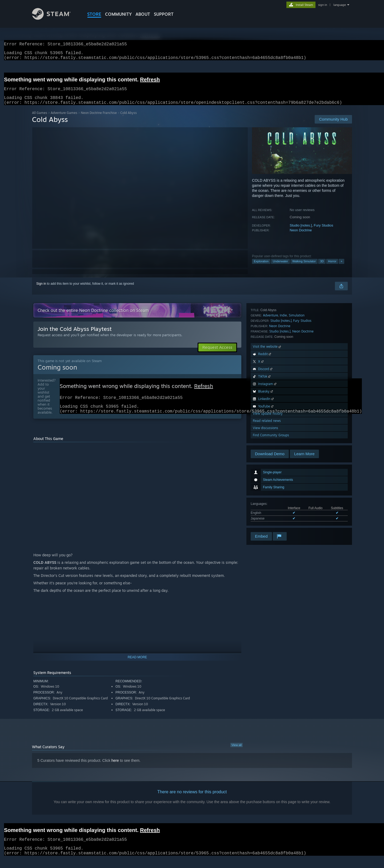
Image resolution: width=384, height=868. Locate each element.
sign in (323, 5)
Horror (332, 268)
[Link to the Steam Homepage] (51, 18)
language (340, 5)
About (143, 14)
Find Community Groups (271, 524)
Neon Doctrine (301, 237)
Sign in (41, 290)
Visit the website (267, 435)
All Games (40, 119)
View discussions (265, 517)
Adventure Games (64, 119)
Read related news (267, 510)
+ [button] (341, 268)
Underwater (280, 268)
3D (322, 268)
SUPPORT (164, 14)
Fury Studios (324, 232)
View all (237, 754)
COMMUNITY (118, 14)
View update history (268, 502)
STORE (94, 14)
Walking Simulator (304, 268)
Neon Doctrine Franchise (99, 119)
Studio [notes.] (301, 232)
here (115, 770)
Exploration (261, 268)
